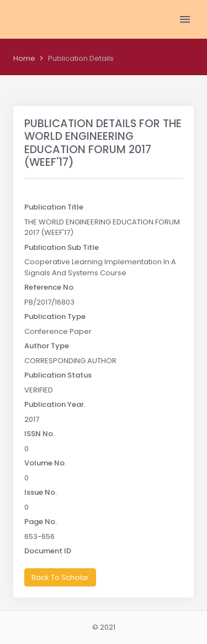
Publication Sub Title (62, 247)
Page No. (41, 522)
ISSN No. (39, 434)
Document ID (48, 551)
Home (24, 58)
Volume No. (45, 463)
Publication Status (58, 375)
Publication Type (55, 316)
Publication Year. (55, 404)
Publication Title (54, 207)
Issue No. (41, 492)
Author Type (47, 346)
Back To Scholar (60, 577)
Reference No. (50, 287)
